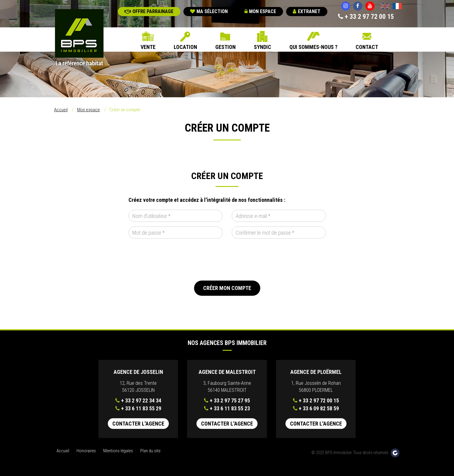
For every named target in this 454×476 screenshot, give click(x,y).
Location (185, 47)
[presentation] (175, 260)
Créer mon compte (227, 288)
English (385, 7)
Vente (148, 47)
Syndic (263, 47)
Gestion (225, 47)
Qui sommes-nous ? (313, 47)
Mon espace (260, 11)
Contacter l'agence (138, 424)
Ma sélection (209, 11)
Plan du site (150, 451)
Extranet (307, 11)
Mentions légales (118, 451)
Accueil (61, 110)
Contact (367, 47)
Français (397, 7)
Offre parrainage (149, 11)
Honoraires (86, 451)
